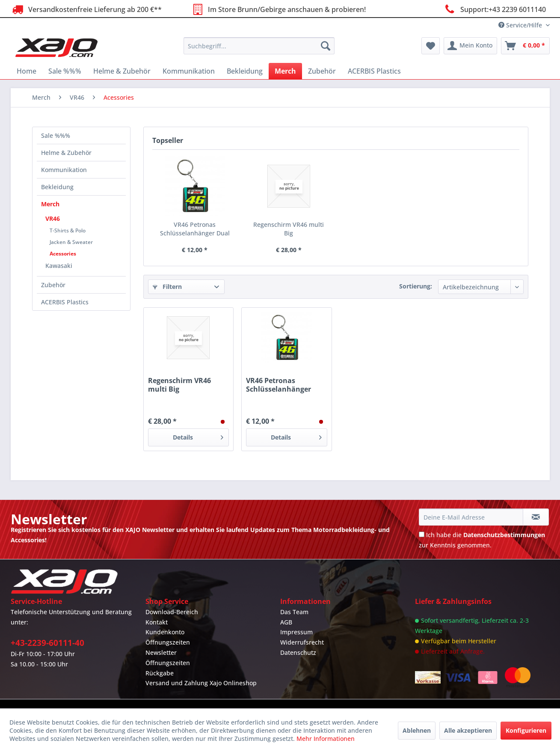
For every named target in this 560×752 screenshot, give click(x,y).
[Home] (27, 71)
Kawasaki (59, 266)
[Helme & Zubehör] (122, 71)
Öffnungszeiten (168, 642)
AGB (286, 622)
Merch (50, 204)
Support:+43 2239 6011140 (494, 9)
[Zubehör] (322, 71)
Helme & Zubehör (66, 153)
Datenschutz (298, 652)
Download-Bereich (172, 612)
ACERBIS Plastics (65, 302)
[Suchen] (326, 46)
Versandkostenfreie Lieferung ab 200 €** (86, 9)
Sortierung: (416, 286)
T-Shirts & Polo (68, 230)
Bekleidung (57, 187)
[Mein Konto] (470, 46)
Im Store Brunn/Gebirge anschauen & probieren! (278, 9)
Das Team (294, 612)
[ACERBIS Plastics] (374, 71)
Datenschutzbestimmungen (504, 535)
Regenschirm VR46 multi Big (289, 229)
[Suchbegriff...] (259, 46)
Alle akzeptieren (468, 730)
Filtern (167, 287)
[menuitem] (259, 46)
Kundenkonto (165, 632)
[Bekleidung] (245, 71)
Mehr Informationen (326, 739)
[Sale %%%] (65, 71)
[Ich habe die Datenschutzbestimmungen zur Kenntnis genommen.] (422, 534)
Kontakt (157, 622)
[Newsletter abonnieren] (536, 517)
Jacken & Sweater (71, 242)
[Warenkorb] (525, 46)
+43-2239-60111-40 (47, 643)
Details (198, 436)
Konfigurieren (526, 730)
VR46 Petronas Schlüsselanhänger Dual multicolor (195, 229)
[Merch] (285, 71)
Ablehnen (417, 730)
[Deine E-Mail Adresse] (471, 517)
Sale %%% (56, 135)
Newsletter (161, 652)
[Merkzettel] (431, 46)
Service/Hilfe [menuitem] (521, 25)
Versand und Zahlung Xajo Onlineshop (201, 683)
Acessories (63, 254)
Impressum (296, 632)
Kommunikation (64, 170)
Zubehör (53, 285)
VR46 (53, 218)
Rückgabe (160, 673)
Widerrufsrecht (302, 642)
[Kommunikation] (189, 71)
